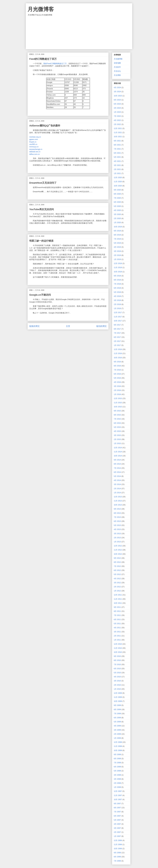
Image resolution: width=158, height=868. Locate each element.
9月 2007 (117, 804)
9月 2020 (117, 190)
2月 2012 (117, 587)
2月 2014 (117, 489)
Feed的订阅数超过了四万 (43, 59)
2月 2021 (117, 169)
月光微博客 (41, 9)
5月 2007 (117, 820)
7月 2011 (117, 615)
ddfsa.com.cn (35, 154)
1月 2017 (117, 345)
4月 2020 (117, 210)
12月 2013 (118, 497)
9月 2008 (117, 755)
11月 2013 (118, 501)
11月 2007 (118, 795)
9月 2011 (117, 607)
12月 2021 (118, 128)
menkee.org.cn (35, 137)
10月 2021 (118, 137)
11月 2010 (118, 648)
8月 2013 (117, 513)
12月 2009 (118, 693)
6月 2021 (117, 153)
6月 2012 (117, 570)
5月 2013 (117, 525)
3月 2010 (117, 681)
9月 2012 (117, 558)
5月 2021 (117, 157)
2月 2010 (117, 685)
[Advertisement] (79, 33)
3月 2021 (117, 165)
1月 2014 (117, 493)
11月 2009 (118, 697)
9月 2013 (117, 509)
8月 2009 (117, 710)
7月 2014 (117, 468)
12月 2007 (118, 791)
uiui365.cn (33, 144)
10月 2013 (118, 505)
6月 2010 (117, 669)
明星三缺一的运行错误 (41, 241)
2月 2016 (117, 390)
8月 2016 (117, 366)
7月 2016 (117, 370)
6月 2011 (117, 620)
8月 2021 (117, 145)
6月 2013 (117, 521)
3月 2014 (117, 484)
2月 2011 (117, 636)
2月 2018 (117, 304)
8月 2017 (117, 329)
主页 (68, 326)
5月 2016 (117, 378)
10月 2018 (118, 272)
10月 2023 (118, 96)
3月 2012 (117, 583)
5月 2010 (117, 673)
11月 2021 (118, 133)
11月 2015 (118, 403)
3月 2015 (117, 435)
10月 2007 (118, 800)
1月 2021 (117, 173)
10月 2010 (118, 652)
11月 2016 (118, 353)
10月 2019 (118, 227)
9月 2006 (117, 853)
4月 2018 (117, 296)
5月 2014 (117, 476)
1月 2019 (117, 259)
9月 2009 (117, 705)
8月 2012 (117, 562)
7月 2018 (117, 284)
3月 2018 (117, 300)
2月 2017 (117, 341)
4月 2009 (117, 726)
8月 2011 (117, 611)
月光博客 (117, 75)
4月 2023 (117, 108)
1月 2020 (117, 223)
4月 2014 (117, 480)
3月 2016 (117, 386)
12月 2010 (118, 644)
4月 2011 (117, 628)
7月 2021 (117, 149)
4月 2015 (117, 431)
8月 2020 (117, 194)
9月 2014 (117, 460)
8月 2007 (117, 808)
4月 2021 (117, 161)
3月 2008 (117, 779)
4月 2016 (117, 382)
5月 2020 (117, 206)
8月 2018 (117, 280)
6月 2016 (117, 374)
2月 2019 (117, 255)
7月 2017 (117, 333)
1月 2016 (117, 394)
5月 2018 (117, 292)
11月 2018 (118, 268)
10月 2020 (118, 186)
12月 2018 (118, 263)
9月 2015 (117, 411)
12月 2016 (118, 349)
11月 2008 (118, 746)
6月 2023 (117, 104)
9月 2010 (117, 656)
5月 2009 (117, 722)
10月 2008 (118, 750)
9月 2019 (117, 231)
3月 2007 (117, 828)
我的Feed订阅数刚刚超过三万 (55, 64)
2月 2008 (117, 783)
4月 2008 (117, 775)
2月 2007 (117, 832)
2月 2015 (117, 439)
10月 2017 (118, 321)
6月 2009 (117, 718)
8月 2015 (117, 415)
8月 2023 (117, 100)
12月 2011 (118, 595)
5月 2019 (117, 243)
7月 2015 (117, 419)
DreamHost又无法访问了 (43, 183)
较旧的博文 (102, 326)
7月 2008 (117, 763)
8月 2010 (117, 660)
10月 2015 (118, 407)
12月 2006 (118, 840)
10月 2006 (118, 849)
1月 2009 (117, 738)
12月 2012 (118, 546)
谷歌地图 (117, 63)
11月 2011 (118, 599)
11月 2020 (118, 182)
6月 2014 (117, 472)
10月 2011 (118, 603)
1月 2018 (117, 308)
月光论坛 (117, 71)
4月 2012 (117, 579)
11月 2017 (118, 317)
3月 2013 (117, 534)
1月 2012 (117, 591)
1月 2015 (117, 443)
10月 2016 (118, 358)
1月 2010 (117, 689)
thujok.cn (33, 142)
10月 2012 (118, 554)
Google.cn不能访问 (40, 295)
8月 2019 (117, 235)
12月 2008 (118, 742)
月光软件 (117, 67)
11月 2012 (118, 550)
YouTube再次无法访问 (42, 209)
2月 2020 (117, 218)
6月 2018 (117, 288)
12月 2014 (118, 448)
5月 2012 (117, 574)
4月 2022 (117, 120)
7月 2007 (117, 812)
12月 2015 (118, 398)
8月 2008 (117, 759)
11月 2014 (118, 452)
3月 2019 (117, 251)
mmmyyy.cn (34, 147)
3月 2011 (117, 632)
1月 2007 (117, 836)
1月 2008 (117, 787)
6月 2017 (117, 337)
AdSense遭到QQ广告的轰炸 (45, 126)
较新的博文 (35, 326)
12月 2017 (118, 313)
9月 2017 (117, 325)
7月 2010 (117, 665)
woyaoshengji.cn (36, 149)
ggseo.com (34, 139)
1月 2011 (117, 640)
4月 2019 (117, 247)
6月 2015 (117, 423)
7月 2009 (117, 714)
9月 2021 (117, 141)
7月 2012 (117, 566)
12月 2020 (118, 178)
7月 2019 (117, 239)
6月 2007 (117, 816)
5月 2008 (117, 771)
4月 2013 (117, 529)
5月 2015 (117, 427)
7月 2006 (117, 861)
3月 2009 (117, 730)
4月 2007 (117, 824)
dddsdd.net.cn (35, 152)
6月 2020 (117, 202)
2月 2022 (117, 124)
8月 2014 (117, 464)
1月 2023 (117, 112)
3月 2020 (117, 214)
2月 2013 (117, 538)
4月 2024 (117, 88)
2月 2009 (117, 734)
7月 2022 (117, 116)
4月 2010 (117, 677)
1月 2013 (117, 542)
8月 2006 (117, 857)
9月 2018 (117, 276)
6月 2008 (117, 767)
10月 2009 (118, 701)
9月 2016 (117, 362)
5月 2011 (117, 624)
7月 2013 (117, 517)
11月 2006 (118, 845)
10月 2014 (118, 456)
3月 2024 (117, 92)
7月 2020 (117, 198)
